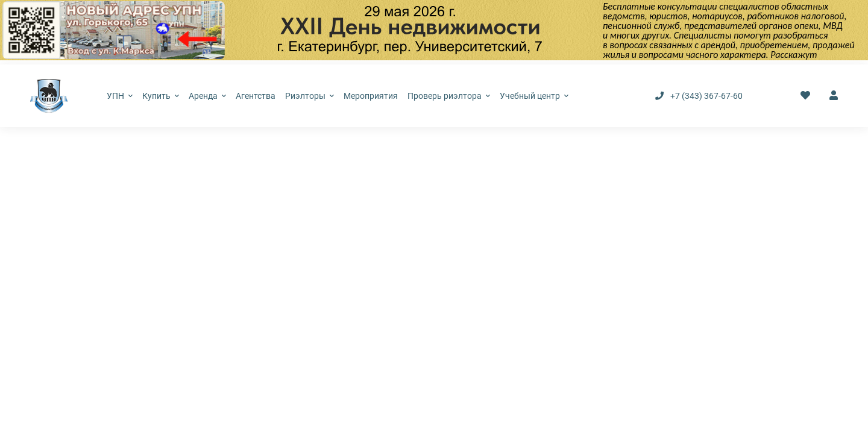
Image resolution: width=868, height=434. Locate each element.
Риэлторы (310, 96)
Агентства (256, 96)
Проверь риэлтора (449, 96)
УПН (120, 96)
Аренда (207, 96)
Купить (161, 96)
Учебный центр (534, 96)
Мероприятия (371, 96)
